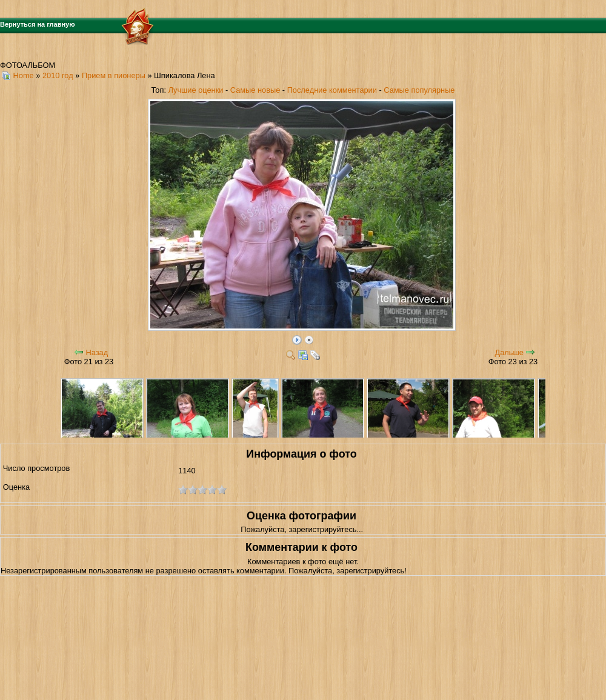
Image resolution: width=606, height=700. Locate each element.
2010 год (58, 75)
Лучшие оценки (196, 90)
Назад (97, 352)
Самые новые (255, 90)
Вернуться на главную (38, 24)
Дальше (509, 352)
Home (24, 75)
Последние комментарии (332, 90)
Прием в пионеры (114, 75)
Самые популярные (419, 90)
